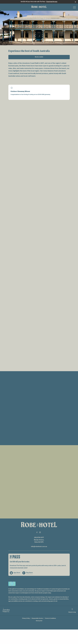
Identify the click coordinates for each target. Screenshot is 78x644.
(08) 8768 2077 (39, 538)
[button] (74, 8)
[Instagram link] (40, 532)
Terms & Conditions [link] (50, 618)
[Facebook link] (37, 532)
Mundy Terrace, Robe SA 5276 (39, 541)
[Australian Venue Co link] (6, 611)
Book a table (39, 57)
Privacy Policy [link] (26, 618)
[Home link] (39, 7)
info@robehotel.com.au (39, 547)
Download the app (52, 2)
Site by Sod (39, 621)
